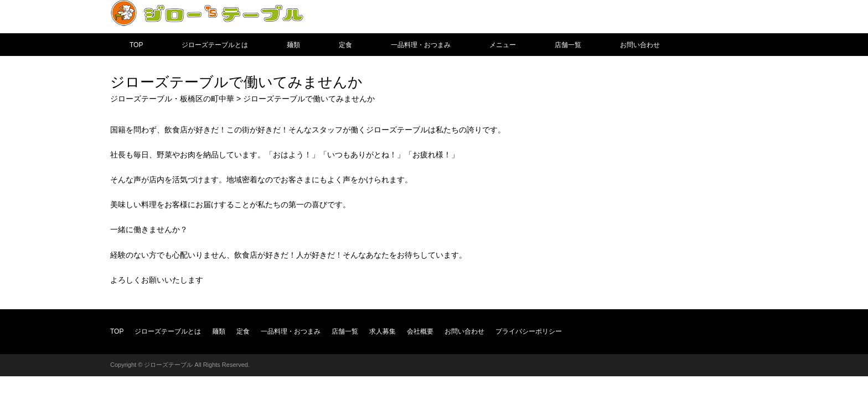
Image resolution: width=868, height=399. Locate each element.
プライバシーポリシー (529, 331)
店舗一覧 (568, 45)
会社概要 (420, 331)
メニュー (503, 45)
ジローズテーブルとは (215, 45)
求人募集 (383, 331)
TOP (136, 45)
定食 (345, 45)
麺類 (293, 45)
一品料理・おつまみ (421, 45)
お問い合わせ (640, 45)
